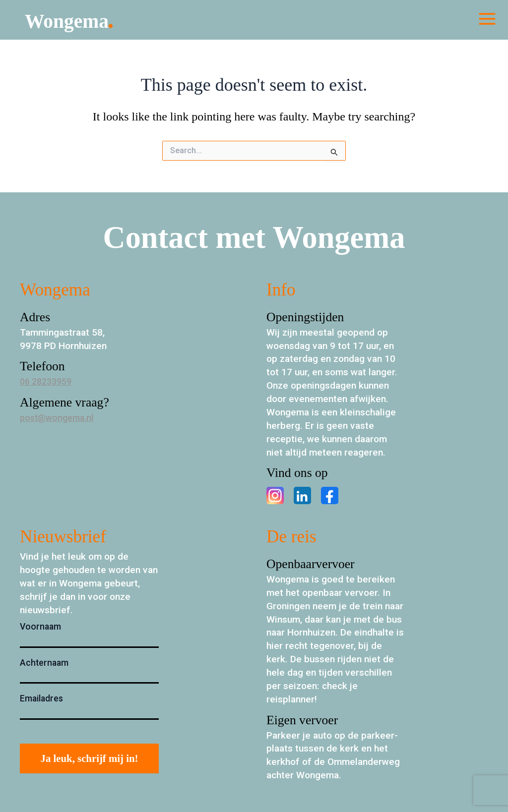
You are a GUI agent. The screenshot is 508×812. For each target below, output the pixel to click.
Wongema (81, 22)
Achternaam (44, 663)
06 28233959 (48, 381)
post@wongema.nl (59, 418)
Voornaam (40, 627)
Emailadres (41, 698)
